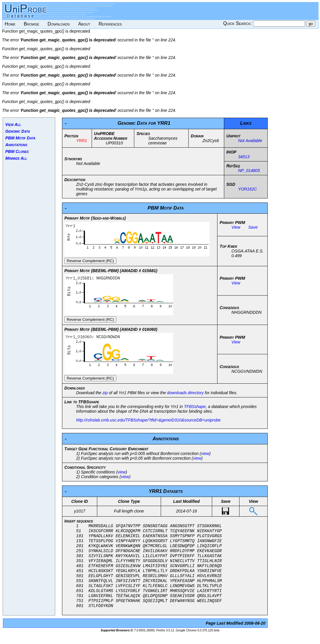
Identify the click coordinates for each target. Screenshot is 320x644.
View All (13, 124)
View (236, 227)
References (110, 24)
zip (105, 393)
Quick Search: (238, 23)
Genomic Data (18, 131)
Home (10, 24)
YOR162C (247, 189)
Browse (31, 24)
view (205, 454)
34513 (244, 157)
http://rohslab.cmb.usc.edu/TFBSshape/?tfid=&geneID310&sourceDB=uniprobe (148, 420)
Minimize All (16, 158)
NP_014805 (249, 171)
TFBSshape (195, 407)
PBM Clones (17, 151)
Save (253, 227)
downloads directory (185, 393)
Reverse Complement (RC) (90, 261)
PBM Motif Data (20, 138)
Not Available (250, 141)
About (84, 24)
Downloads (59, 24)
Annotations (16, 145)
